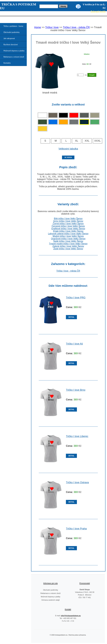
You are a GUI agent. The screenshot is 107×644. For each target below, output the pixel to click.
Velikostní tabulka (68, 149)
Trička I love (52, 27)
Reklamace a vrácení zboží (14, 57)
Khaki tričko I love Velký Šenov (68, 231)
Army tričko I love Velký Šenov (68, 221)
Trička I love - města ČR (76, 27)
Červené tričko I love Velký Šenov (68, 226)
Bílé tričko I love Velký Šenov (68, 219)
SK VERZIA (68, 157)
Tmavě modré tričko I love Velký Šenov (68, 244)
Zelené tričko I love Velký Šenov (68, 246)
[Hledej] (49, 6)
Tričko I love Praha (76, 529)
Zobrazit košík (98, 12)
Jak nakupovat (9, 38)
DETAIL (71, 317)
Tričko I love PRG (76, 298)
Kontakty (7, 63)
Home (38, 27)
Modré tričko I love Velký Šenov (68, 236)
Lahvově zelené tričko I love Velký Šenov (68, 234)
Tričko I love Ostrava (77, 482)
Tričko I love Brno (76, 390)
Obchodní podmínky (12, 32)
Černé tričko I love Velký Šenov (68, 224)
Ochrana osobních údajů (51, 600)
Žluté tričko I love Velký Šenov (68, 249)
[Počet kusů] (80, 75)
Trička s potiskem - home (13, 26)
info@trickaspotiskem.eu (71, 616)
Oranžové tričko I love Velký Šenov (68, 239)
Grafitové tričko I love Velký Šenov (68, 229)
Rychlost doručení (11, 45)
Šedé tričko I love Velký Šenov (68, 241)
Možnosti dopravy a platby (14, 51)
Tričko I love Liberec (77, 436)
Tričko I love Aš (74, 344)
